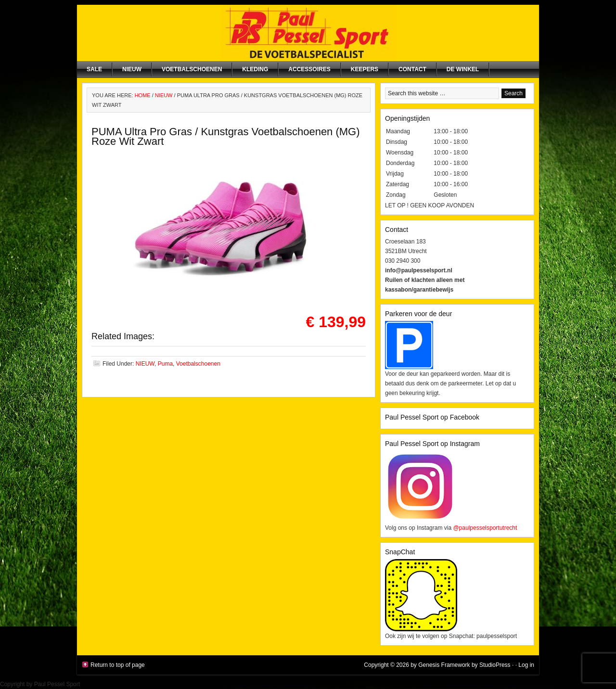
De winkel (463, 69)
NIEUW (132, 69)
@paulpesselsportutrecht (485, 528)
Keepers (365, 69)
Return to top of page (118, 665)
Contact (412, 69)
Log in (526, 665)
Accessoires (309, 69)
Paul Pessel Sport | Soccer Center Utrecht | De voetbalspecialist (308, 33)
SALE (94, 69)
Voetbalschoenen (192, 69)
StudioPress (495, 665)
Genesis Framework (444, 665)
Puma (165, 364)
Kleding (255, 69)
